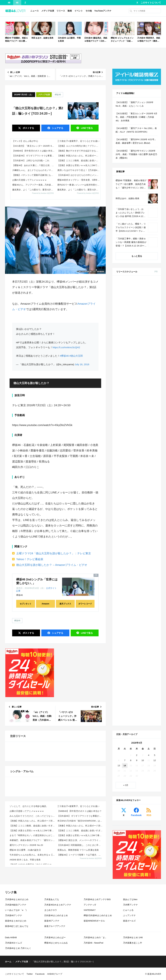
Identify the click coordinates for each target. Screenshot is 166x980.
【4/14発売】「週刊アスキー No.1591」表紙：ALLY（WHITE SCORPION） (136, 130)
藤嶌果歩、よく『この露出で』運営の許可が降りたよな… (79, 190)
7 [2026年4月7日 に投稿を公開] (125, 524)
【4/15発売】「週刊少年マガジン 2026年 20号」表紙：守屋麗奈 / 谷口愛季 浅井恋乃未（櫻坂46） (136, 154)
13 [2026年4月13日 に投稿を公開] (119, 529)
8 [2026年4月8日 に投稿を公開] (131, 524)
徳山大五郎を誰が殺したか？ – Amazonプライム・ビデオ (52, 565)
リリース (61, 11)
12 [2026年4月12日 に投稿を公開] (155, 524)
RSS (149, 579)
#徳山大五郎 (76, 356)
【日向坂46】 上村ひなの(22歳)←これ (31, 160)
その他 (89, 11)
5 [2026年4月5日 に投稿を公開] (155, 519)
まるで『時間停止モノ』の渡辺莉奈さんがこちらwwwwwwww (33, 937)
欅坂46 (58, 95)
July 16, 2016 (82, 364)
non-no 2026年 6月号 (144, 376)
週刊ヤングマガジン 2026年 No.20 (26, 946)
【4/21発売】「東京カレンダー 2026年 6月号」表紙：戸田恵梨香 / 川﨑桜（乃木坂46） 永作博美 (34, 146)
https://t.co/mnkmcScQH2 (66, 347)
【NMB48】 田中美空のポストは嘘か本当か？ (34, 151)
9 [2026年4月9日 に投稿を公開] (137, 524)
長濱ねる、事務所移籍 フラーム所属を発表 (78, 951)
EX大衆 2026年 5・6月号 (145, 316)
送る (87, 128)
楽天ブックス (65, 604)
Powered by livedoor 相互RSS (43, 193)
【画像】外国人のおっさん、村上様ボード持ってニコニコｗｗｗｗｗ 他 (79, 156)
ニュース (35, 11)
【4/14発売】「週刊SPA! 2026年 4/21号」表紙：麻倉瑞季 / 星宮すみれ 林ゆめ (136, 141)
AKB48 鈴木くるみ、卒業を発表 (25, 961)
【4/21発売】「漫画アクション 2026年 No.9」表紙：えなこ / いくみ (134, 104)
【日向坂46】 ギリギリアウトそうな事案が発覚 (34, 156)
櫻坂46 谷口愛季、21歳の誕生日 (25, 951)
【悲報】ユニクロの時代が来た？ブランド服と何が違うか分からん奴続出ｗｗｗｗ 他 (79, 146)
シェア (57, 128)
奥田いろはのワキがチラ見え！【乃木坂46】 (79, 170)
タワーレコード (85, 604)
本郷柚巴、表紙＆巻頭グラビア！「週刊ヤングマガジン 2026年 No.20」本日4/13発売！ (33, 942)
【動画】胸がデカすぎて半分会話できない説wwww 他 (79, 151)
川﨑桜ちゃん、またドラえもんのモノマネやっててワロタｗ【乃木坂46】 (34, 170)
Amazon (45, 604)
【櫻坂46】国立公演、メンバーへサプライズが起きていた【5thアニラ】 (80, 942)
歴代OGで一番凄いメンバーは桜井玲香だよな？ (79, 185)
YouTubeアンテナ (103, 11)
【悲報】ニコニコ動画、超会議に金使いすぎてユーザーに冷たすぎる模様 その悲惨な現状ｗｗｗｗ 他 (79, 160)
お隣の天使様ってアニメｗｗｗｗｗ (30, 180)
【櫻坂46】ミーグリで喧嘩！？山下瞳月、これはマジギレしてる (80, 956)
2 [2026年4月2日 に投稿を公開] (137, 519)
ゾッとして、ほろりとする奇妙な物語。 (29, 907)
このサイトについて (151, 3)
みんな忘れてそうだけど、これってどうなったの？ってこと (33, 917)
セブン (152, 291)
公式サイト (51, 588)
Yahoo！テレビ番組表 (30, 559)
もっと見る (137, 256)
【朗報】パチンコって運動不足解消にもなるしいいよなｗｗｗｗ (34, 175)
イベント (79, 11)
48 (9, 3)
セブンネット (26, 604)
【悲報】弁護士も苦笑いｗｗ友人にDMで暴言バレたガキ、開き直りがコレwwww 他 (79, 165)
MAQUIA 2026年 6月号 (144, 415)
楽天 (152, 342)
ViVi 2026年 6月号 (142, 435)
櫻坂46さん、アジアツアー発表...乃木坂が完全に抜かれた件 (34, 185)
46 (17, 3)
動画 (70, 11)
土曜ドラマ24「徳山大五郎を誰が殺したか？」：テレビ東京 (54, 553)
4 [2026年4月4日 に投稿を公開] (149, 519)
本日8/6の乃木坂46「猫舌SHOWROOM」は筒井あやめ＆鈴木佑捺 (80, 922)
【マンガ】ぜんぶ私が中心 (25, 141)
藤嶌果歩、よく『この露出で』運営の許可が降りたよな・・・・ (34, 190)
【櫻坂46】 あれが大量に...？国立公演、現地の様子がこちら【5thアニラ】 (34, 165)
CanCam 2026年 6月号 (144, 458)
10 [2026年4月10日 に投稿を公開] (143, 524)
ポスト (28, 128)
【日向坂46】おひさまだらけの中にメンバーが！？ (79, 175)
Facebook (136, 579)
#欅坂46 (64, 356)
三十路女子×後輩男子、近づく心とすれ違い (78, 141)
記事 (18, 591)
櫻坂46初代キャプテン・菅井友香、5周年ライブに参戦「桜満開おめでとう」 (79, 180)
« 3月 (126, 549)
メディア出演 (48, 11)
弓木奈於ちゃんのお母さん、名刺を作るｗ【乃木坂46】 (33, 956)
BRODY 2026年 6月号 (144, 447)
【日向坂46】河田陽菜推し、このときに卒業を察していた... (80, 946)
